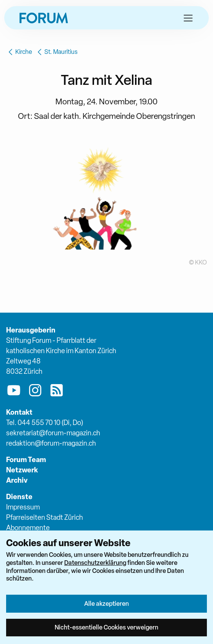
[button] (188, 18)
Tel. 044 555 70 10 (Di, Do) (45, 423)
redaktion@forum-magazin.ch (51, 443)
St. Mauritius (56, 52)
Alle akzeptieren (106, 603)
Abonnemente (28, 528)
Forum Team (26, 460)
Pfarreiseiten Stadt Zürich (45, 517)
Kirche (19, 52)
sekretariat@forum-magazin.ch (53, 433)
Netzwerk (22, 470)
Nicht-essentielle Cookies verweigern (106, 627)
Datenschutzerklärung (95, 563)
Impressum (23, 507)
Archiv (17, 480)
